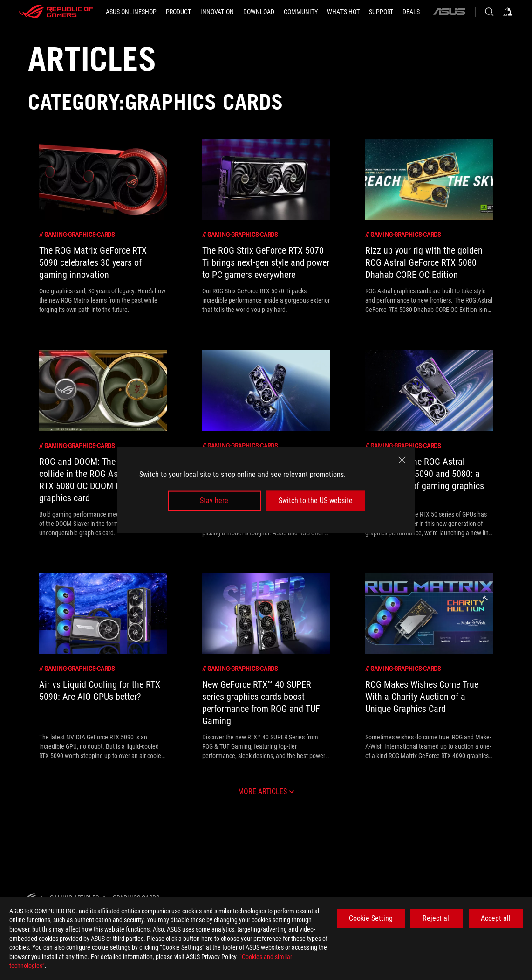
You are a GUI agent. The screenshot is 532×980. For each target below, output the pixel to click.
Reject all (437, 918)
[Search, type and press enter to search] (489, 12)
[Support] (381, 12)
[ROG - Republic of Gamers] (56, 12)
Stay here (214, 500)
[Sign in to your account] (508, 12)
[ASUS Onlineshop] (131, 12)
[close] (402, 460)
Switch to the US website (316, 500)
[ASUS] (449, 12)
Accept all (496, 918)
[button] (178, 12)
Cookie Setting (371, 918)
